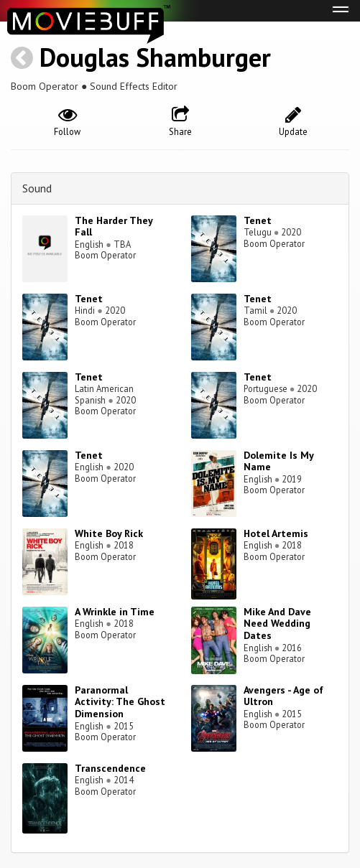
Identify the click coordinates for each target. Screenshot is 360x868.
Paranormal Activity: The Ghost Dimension (120, 702)
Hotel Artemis (276, 533)
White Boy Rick (109, 533)
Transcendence (110, 768)
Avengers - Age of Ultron (283, 696)
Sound (37, 188)
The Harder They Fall (114, 227)
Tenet (258, 220)
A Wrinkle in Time (115, 612)
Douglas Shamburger (155, 57)
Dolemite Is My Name (278, 461)
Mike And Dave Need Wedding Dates (277, 624)
